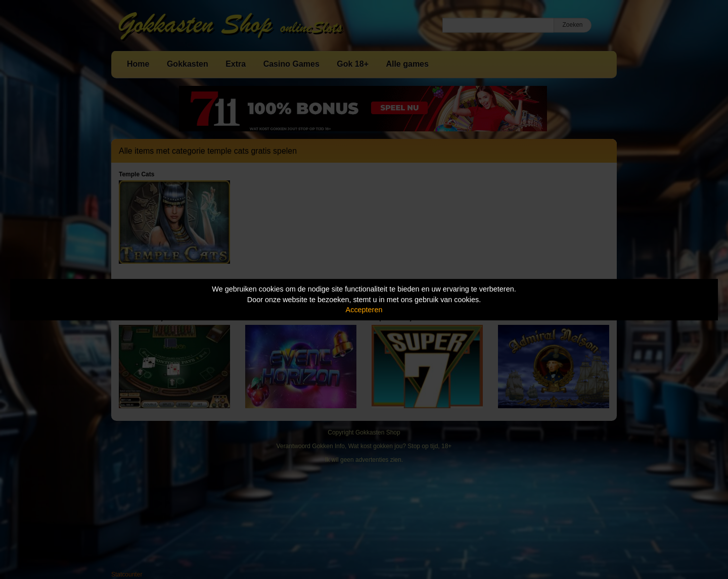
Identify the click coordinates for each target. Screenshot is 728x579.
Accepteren (364, 310)
